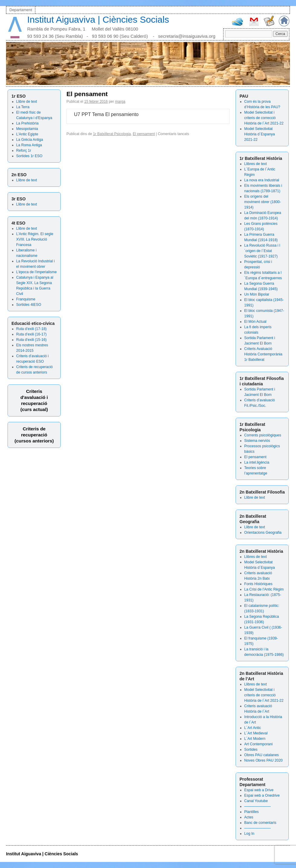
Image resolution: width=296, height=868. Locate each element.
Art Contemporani (259, 744)
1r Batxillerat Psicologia (112, 134)
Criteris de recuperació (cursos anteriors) (34, 435)
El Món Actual (255, 322)
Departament (21, 10)
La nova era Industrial (262, 180)
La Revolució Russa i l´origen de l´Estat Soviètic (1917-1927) (262, 251)
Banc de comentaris (260, 823)
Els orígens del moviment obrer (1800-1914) (263, 202)
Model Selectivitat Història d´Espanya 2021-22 (260, 134)
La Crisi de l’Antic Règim (264, 589)
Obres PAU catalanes (262, 755)
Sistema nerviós (257, 441)
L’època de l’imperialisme (37, 272)
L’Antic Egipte (27, 134)
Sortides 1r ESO (29, 156)
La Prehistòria (27, 123)
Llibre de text (27, 102)
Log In (249, 834)
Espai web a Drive (259, 790)
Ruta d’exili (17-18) (32, 329)
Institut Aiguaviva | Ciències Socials (98, 19)
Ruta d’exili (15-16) (32, 340)
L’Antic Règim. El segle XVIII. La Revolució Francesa (35, 239)
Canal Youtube (256, 801)
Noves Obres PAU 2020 (264, 760)
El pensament (255, 457)
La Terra (23, 107)
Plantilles (252, 812)
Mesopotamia (27, 129)
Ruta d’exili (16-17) (32, 334)
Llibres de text (256, 164)
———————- (258, 806)
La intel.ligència (257, 462)
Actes (249, 817)
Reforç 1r (24, 151)
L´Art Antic (253, 728)
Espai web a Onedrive (262, 795)
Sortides (251, 750)
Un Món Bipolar (257, 294)
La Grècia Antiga (30, 140)
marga (120, 102)
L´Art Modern (255, 739)
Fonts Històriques (258, 584)
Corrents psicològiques (263, 435)
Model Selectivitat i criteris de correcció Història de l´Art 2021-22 (264, 118)
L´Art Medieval (256, 733)
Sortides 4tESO (29, 305)
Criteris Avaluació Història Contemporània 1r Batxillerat (263, 354)
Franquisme (26, 299)
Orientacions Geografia (263, 533)
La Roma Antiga (29, 145)
